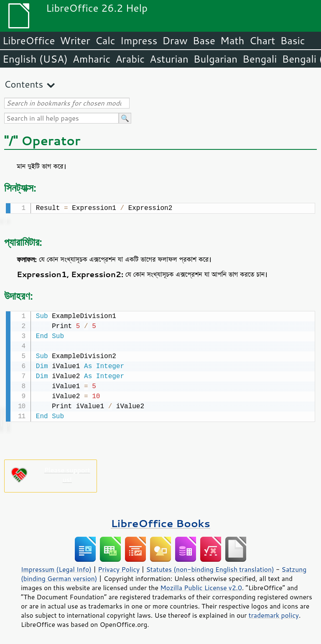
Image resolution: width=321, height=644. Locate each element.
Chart (262, 40)
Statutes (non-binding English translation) (210, 568)
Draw (175, 40)
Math (232, 40)
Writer (75, 40)
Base (204, 40)
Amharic (92, 59)
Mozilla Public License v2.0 (201, 586)
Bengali (260, 59)
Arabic (130, 59)
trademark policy (274, 614)
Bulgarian (215, 59)
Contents (24, 84)
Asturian (169, 59)
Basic (292, 40)
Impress (139, 40)
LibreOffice (29, 40)
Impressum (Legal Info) (56, 568)
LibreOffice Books (160, 522)
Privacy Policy (119, 568)
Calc (105, 40)
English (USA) (35, 59)
